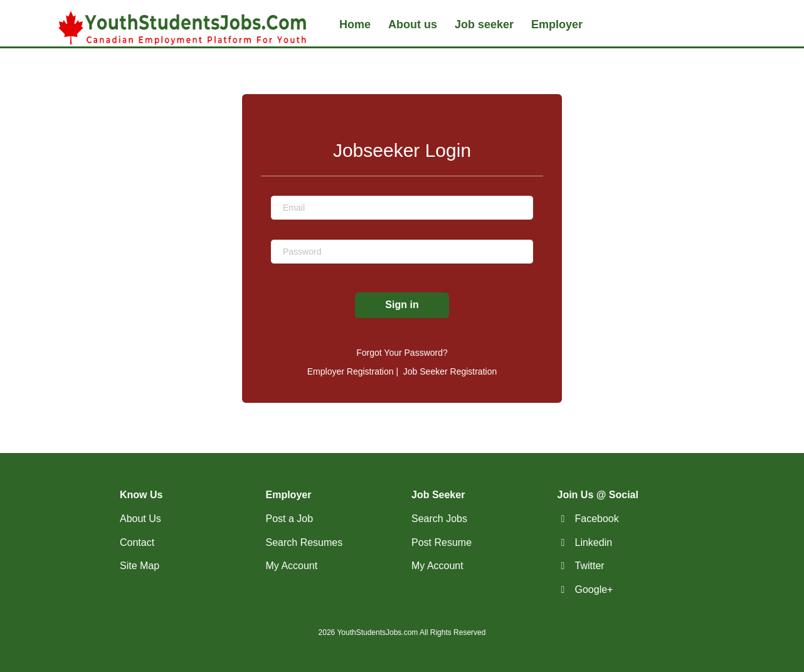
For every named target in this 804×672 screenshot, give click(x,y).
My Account (292, 566)
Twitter (590, 566)
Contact (137, 542)
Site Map (140, 566)
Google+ (594, 589)
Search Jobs (439, 519)
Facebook (597, 519)
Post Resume (442, 542)
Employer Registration (351, 371)
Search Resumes (304, 542)
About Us (140, 519)
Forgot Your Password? (402, 353)
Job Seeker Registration (450, 371)
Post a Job (290, 519)
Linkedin (594, 542)
